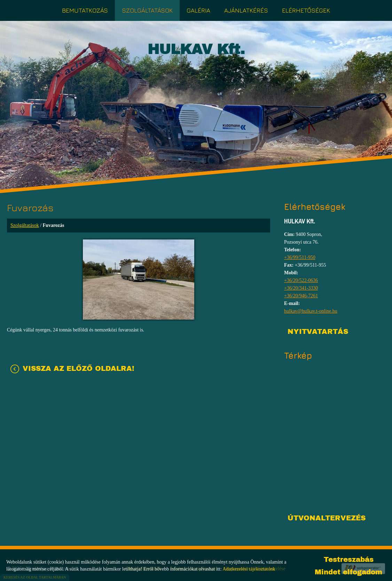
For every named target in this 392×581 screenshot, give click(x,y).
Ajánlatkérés (246, 10)
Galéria (198, 10)
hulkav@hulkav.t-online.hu (311, 311)
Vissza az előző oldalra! (79, 368)
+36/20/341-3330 (301, 288)
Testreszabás (349, 559)
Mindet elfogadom (348, 572)
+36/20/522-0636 (301, 280)
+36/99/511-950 (300, 257)
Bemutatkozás (85, 10)
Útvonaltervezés (327, 518)
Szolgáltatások (147, 10)
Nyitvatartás (318, 331)
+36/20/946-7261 (301, 296)
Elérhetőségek (306, 10)
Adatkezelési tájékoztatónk (249, 569)
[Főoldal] (196, 51)
